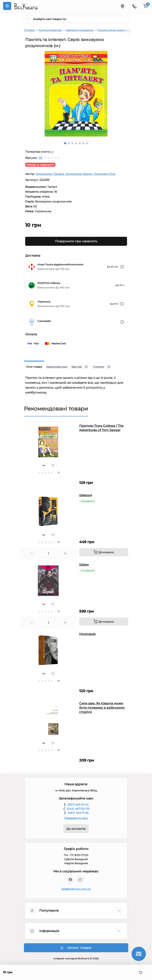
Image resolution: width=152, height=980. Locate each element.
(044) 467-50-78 (78, 809)
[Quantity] (48, 553)
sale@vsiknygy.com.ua (76, 889)
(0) (40, 158)
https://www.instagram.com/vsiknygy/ (80, 880)
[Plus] (65, 553)
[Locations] (122, 6)
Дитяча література (50, 30)
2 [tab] (69, 143)
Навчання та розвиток (80, 30)
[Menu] (7, 6)
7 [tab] (87, 143)
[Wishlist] (53, 465)
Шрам (84, 565)
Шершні (86, 495)
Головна (29, 30)
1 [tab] (65, 143)
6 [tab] (83, 143)
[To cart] (104, 552)
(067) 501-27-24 (78, 805)
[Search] (28, 19)
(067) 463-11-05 (78, 813)
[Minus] (32, 553)
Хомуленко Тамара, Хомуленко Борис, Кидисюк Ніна (75, 174)
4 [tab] (76, 143)
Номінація (87, 634)
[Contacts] (134, 6)
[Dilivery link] (122, 267)
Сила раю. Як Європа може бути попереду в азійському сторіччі (102, 708)
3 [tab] (72, 143)
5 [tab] (80, 143)
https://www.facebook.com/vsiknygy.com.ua (70, 880)
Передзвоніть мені (76, 818)
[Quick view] (44, 465)
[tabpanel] (76, 94)
